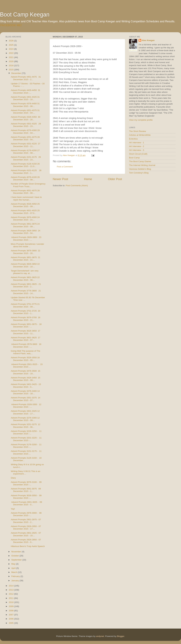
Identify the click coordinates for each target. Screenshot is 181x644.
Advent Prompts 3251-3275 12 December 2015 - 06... (26, 426)
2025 (11, 45)
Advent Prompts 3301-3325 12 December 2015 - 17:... (25, 412)
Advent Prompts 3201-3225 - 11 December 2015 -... (26, 439)
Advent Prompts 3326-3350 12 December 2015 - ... (26, 406)
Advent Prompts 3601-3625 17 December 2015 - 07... (26, 339)
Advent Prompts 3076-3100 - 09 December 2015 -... (26, 483)
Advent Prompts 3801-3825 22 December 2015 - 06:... (25, 279)
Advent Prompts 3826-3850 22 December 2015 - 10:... (25, 265)
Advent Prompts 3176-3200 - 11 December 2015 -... (26, 446)
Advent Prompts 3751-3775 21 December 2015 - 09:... (25, 305)
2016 (11, 66)
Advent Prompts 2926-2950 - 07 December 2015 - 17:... (26, 528)
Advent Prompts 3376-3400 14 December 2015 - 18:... (25, 392)
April (14, 568)
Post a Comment (65, 167)
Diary (13, 478)
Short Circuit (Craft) (138, 154)
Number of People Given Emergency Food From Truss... (28, 185)
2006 (11, 619)
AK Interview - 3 (137, 150)
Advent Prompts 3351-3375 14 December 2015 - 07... (26, 399)
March (15, 572)
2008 (11, 611)
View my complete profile (141, 120)
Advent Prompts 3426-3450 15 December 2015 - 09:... (26, 379)
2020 (11, 61)
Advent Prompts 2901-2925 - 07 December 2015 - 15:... (26, 534)
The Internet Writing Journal (142, 165)
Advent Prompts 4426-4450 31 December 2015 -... (26, 91)
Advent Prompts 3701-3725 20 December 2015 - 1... (26, 312)
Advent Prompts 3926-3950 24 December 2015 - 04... (26, 232)
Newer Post (60, 179)
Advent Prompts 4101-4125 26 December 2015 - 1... (26, 172)
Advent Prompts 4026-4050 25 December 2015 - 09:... (25, 205)
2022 (11, 53)
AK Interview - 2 (137, 146)
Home (88, 179)
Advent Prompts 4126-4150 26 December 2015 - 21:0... (25, 165)
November (17, 552)
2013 (11, 590)
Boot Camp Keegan (25, 15)
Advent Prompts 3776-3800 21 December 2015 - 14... (26, 292)
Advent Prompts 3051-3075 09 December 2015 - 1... (26, 490)
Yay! (13, 509)
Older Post (115, 179)
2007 (11, 615)
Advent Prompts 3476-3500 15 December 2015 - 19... (26, 372)
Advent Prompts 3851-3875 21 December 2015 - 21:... (26, 259)
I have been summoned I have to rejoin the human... (26, 198)
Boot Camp (134, 158)
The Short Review (137, 131)
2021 (11, 57)
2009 (11, 606)
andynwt (100, 636)
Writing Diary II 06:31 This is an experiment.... (26, 473)
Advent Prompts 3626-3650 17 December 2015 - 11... (26, 332)
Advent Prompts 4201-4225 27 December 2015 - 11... (26, 145)
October (15, 556)
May (14, 564)
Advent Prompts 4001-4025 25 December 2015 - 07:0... (25, 212)
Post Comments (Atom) (77, 185)
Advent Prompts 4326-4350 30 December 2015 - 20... (26, 118)
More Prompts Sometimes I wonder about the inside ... (28, 245)
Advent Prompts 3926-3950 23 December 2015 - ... (26, 238)
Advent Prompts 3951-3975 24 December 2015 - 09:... (25, 225)
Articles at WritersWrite (140, 135)
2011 (11, 598)
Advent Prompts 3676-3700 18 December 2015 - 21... (26, 319)
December (17, 73)
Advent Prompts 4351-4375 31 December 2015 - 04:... (25, 112)
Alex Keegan (148, 40)
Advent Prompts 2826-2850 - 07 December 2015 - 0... (26, 541)
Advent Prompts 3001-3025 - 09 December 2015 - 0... (26, 503)
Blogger (121, 636)
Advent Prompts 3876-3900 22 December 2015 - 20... (26, 252)
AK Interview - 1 (137, 143)
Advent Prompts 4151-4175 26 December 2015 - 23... (26, 158)
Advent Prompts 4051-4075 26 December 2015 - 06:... (25, 192)
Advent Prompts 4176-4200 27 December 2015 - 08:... (25, 152)
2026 (11, 41)
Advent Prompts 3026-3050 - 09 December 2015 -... (26, 497)
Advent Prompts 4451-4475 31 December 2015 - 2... (26, 78)
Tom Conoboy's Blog (139, 173)
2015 (11, 70)
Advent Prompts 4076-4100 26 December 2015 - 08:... (25, 178)
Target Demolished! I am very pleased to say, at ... (25, 272)
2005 (11, 623)
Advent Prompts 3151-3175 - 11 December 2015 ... (26, 452)
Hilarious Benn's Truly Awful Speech (28, 546)
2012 (11, 594)
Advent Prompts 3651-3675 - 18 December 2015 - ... (26, 325)
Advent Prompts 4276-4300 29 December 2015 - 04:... (25, 132)
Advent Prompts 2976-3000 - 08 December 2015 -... (26, 514)
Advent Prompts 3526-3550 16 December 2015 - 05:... (25, 359)
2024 (11, 49)
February (16, 576)
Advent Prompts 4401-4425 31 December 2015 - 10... (25, 98)
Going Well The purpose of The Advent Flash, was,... (26, 352)
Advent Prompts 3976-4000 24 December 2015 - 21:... (25, 219)
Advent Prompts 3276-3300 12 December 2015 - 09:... (25, 419)
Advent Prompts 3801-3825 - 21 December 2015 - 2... (26, 285)
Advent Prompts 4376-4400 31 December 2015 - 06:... (25, 105)
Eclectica (133, 139)
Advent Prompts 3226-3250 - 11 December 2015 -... (26, 432)
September (17, 560)
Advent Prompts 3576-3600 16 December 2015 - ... (26, 345)
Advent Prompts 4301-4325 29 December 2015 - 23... (26, 125)
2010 (11, 602)
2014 (11, 586)
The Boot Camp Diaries (140, 161)
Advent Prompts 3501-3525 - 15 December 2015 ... (27, 366)
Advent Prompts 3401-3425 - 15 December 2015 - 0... (26, 386)
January (15, 581)
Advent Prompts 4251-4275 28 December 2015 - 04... (25, 138)
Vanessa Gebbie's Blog (140, 169)
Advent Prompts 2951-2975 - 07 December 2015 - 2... (26, 521)
